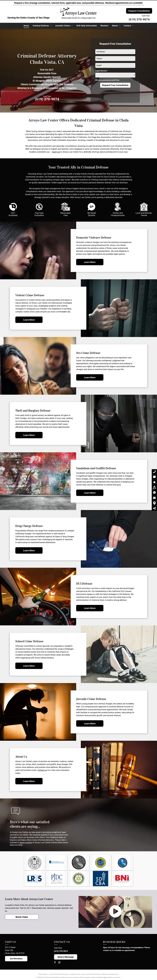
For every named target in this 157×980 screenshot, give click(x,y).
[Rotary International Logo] (78, 879)
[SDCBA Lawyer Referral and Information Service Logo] (35, 879)
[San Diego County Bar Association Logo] (100, 879)
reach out (56, 152)
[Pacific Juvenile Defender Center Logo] (57, 879)
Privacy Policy (43, 974)
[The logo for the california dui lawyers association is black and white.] (78, 863)
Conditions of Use (75, 974)
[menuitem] (26, 26)
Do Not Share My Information (59, 974)
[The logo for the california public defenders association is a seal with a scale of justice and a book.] (100, 863)
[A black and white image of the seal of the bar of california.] (35, 863)
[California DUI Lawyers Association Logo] (122, 863)
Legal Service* (101, 71)
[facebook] (55, 963)
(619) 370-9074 (139, 19)
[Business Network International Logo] (122, 879)
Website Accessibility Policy (110, 974)
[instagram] (59, 963)
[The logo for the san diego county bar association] (57, 863)
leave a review (26, 843)
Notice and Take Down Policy (91, 974)
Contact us (42, 770)
